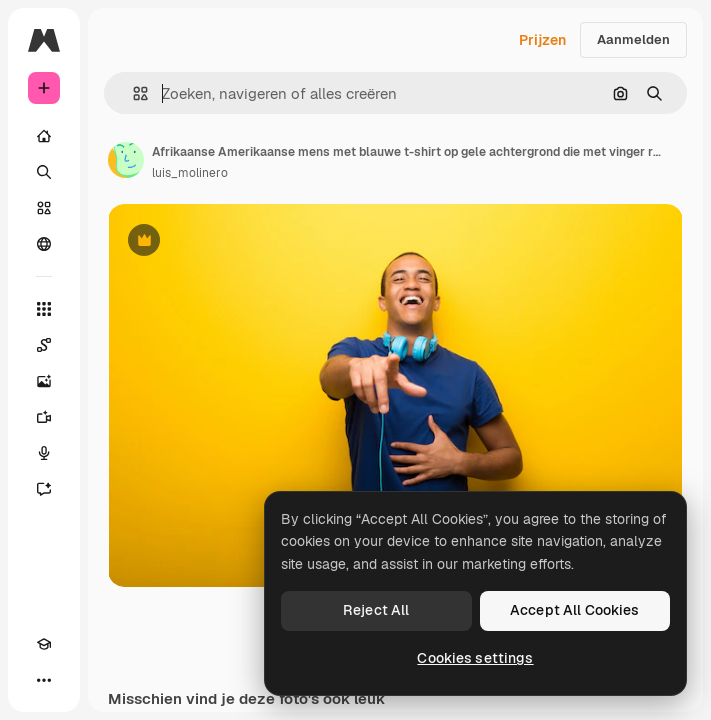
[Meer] (44, 680)
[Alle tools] (44, 309)
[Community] (44, 244)
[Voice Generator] (44, 453)
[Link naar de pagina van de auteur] (126, 160)
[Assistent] (44, 489)
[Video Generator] (44, 417)
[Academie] (44, 644)
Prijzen (542, 40)
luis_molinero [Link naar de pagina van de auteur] (190, 173)
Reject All (376, 610)
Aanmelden (633, 39)
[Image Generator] (44, 381)
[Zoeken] (44, 172)
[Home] (44, 136)
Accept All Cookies (575, 610)
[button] (132, 93)
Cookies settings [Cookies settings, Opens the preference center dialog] (475, 658)
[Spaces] (44, 345)
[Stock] (44, 208)
